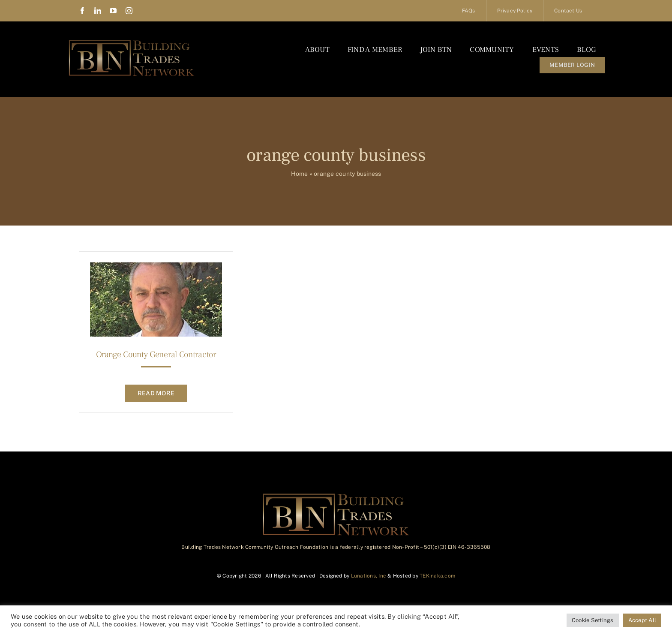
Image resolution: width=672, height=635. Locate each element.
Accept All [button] (642, 620)
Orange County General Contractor (156, 355)
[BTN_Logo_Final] (132, 42)
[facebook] (82, 11)
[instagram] (129, 11)
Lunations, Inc (369, 576)
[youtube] (113, 11)
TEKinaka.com (437, 576)
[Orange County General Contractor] (156, 269)
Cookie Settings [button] (593, 620)
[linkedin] (98, 11)
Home (300, 174)
